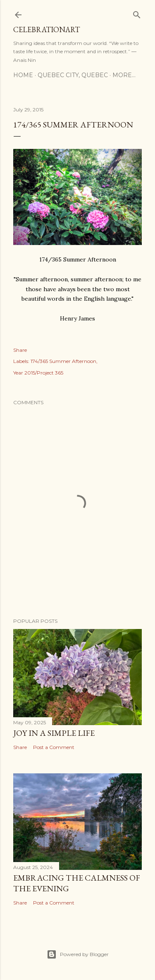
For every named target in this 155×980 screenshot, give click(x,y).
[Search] (137, 13)
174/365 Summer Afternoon (63, 361)
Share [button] (20, 350)
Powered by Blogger (78, 954)
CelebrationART (46, 29)
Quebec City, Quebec (73, 75)
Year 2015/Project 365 (38, 373)
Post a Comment (54, 747)
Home (23, 75)
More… (124, 75)
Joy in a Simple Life (54, 733)
